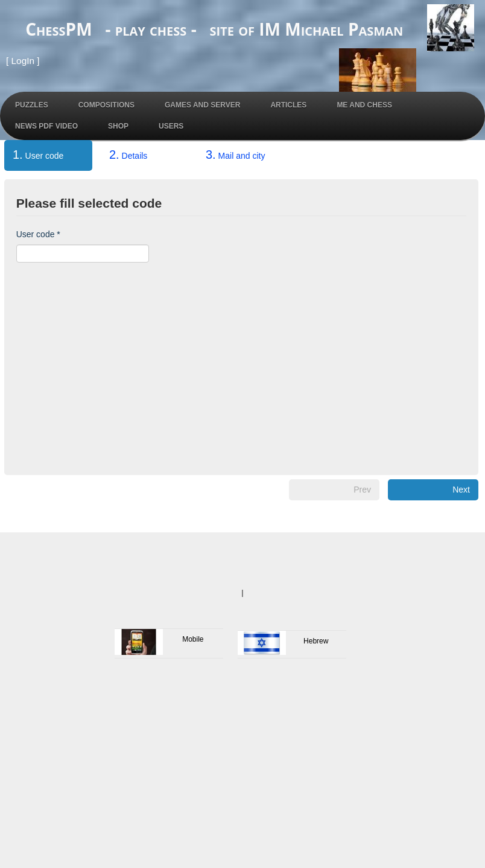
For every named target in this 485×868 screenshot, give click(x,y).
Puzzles (32, 105)
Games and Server (202, 105)
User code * (38, 234)
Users (171, 126)
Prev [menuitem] (362, 490)
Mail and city (235, 155)
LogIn (23, 61)
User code (34, 155)
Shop (118, 126)
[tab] (48, 158)
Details (128, 155)
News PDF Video (46, 126)
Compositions (106, 105)
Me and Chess (364, 105)
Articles (288, 105)
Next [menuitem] (461, 490)
